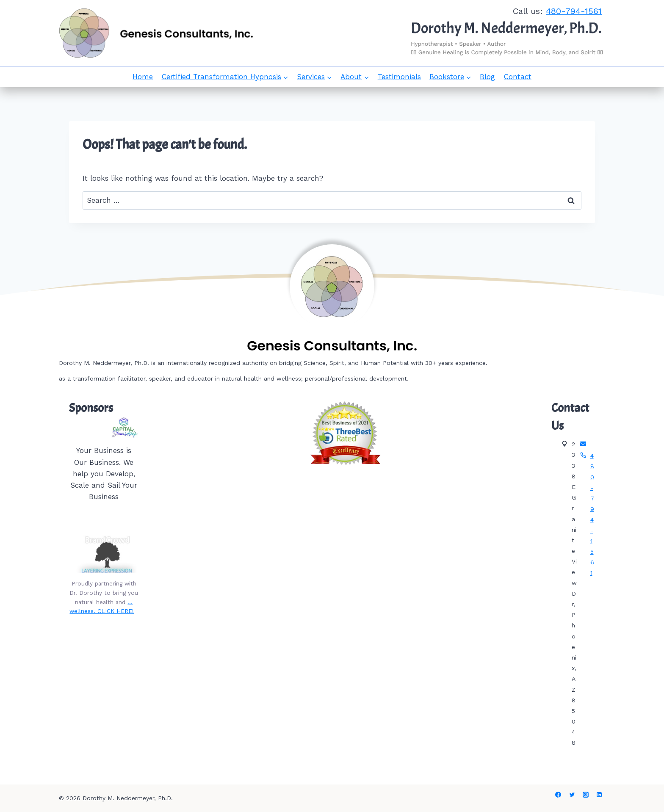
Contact (518, 77)
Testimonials (399, 77)
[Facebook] (558, 795)
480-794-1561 (574, 11)
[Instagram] (586, 795)
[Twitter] (572, 795)
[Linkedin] (599, 795)
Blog (487, 77)
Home (143, 77)
